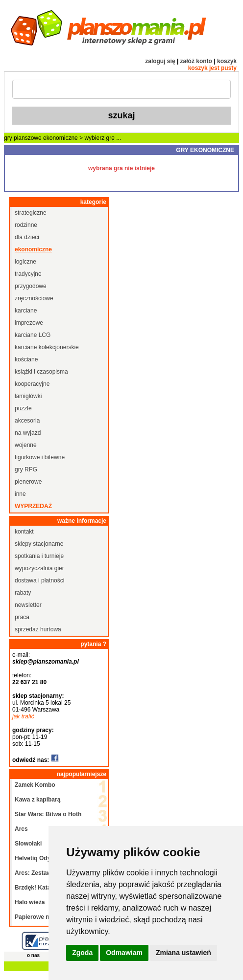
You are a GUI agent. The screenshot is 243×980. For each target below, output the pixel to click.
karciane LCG (33, 335)
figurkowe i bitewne (40, 457)
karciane (26, 311)
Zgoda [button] (82, 953)
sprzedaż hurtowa (38, 629)
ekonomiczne (61, 138)
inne (20, 494)
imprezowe (29, 323)
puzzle (23, 408)
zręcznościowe (34, 298)
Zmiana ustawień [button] (183, 953)
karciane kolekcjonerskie (47, 347)
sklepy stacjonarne (39, 544)
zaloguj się (160, 61)
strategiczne (31, 213)
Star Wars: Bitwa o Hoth (48, 814)
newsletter (28, 605)
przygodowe (31, 286)
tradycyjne (28, 274)
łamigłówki (28, 396)
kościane (26, 359)
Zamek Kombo (35, 785)
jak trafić (23, 716)
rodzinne (26, 225)
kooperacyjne (32, 384)
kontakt (24, 532)
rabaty (23, 593)
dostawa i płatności (39, 580)
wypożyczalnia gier (39, 568)
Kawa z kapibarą (37, 800)
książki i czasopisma (41, 372)
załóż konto (196, 61)
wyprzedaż (33, 506)
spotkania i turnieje (39, 556)
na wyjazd (28, 433)
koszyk (227, 61)
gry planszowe (23, 138)
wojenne (26, 445)
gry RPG (26, 469)
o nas (33, 955)
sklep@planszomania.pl (46, 662)
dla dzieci (27, 237)
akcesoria (27, 421)
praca (22, 617)
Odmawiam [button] (124, 953)
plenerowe (28, 482)
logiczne (25, 262)
